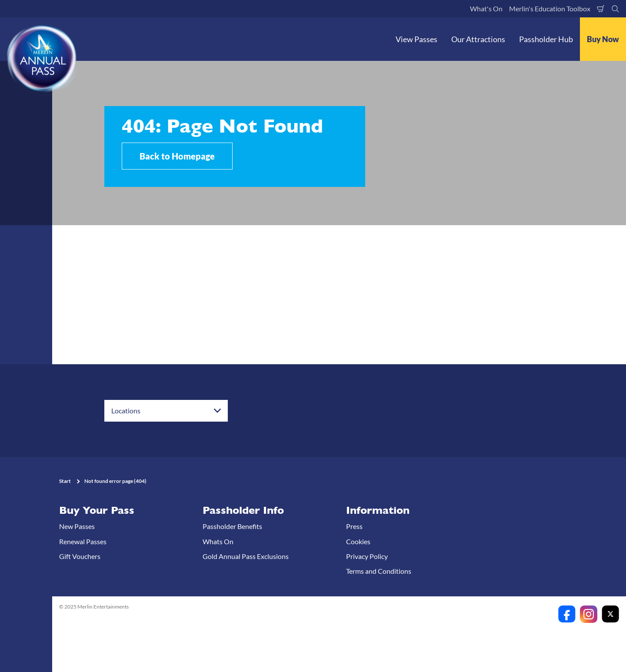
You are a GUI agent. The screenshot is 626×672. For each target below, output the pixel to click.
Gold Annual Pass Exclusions (246, 556)
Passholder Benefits (232, 526)
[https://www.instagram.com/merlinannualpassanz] (589, 614)
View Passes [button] (416, 39)
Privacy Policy (367, 556)
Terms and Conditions (379, 571)
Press (354, 526)
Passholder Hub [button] (546, 39)
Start (65, 481)
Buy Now (603, 39)
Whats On (218, 541)
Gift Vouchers (80, 556)
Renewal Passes (83, 541)
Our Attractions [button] (478, 39)
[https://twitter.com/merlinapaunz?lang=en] (610, 614)
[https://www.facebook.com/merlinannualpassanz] (567, 614)
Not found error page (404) (115, 481)
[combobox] (166, 411)
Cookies (358, 541)
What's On (486, 8)
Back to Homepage (177, 156)
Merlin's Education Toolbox (550, 8)
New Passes (77, 526)
